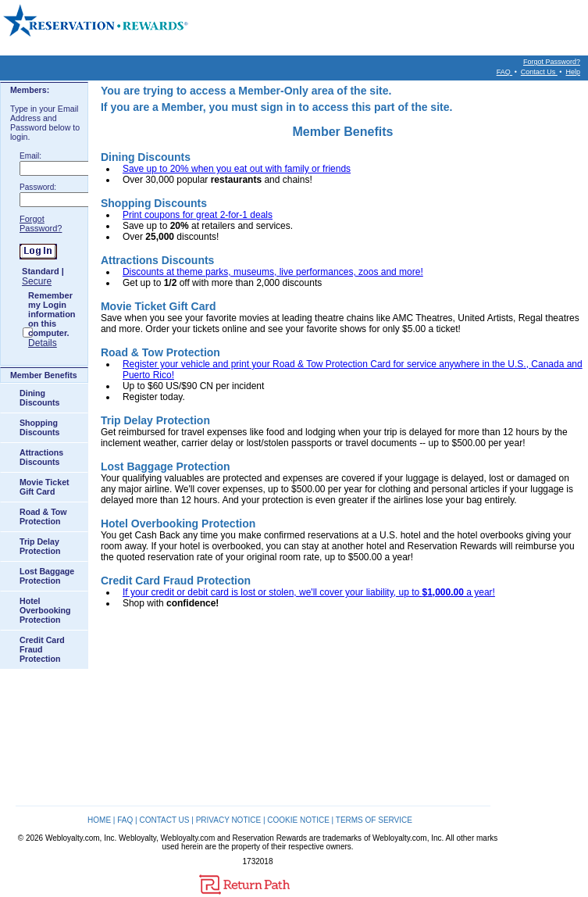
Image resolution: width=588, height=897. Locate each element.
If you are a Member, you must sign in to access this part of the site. (276, 107)
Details (43, 343)
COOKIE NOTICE (298, 820)
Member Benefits (44, 375)
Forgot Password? (552, 62)
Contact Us (539, 72)
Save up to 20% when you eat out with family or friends (237, 169)
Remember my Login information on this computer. (52, 314)
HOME (99, 820)
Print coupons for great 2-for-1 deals (198, 215)
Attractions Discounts (41, 457)
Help (573, 72)
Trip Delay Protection (40, 546)
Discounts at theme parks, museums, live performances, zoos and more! (273, 272)
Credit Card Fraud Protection (42, 649)
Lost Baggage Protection (47, 576)
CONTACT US (164, 820)
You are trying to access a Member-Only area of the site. (246, 91)
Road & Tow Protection (43, 516)
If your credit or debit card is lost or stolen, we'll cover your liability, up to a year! (309, 592)
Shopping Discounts (39, 427)
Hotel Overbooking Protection (45, 610)
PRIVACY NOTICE (229, 820)
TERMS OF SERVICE (374, 820)
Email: (30, 156)
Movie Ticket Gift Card (45, 487)
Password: (38, 187)
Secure (37, 281)
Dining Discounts (39, 398)
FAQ (505, 72)
